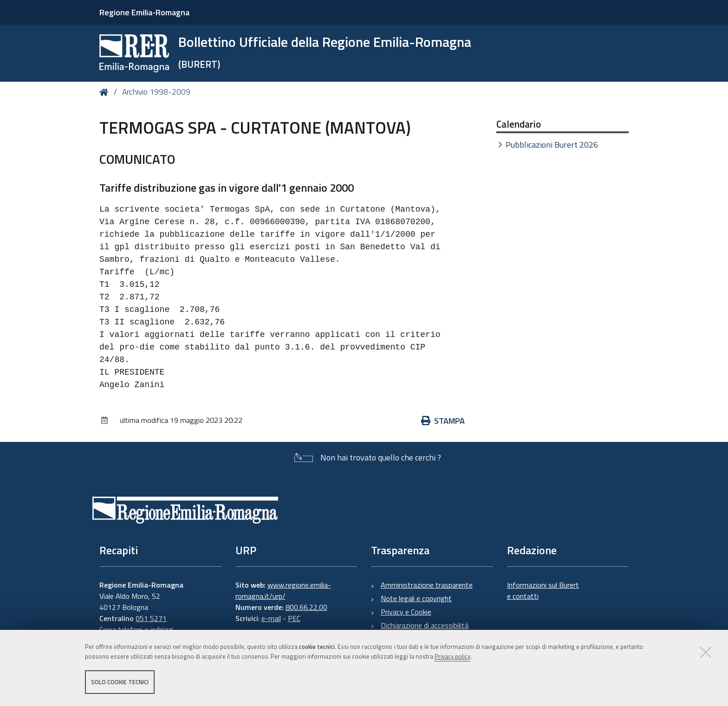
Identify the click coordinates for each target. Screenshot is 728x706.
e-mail (271, 618)
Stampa (443, 421)
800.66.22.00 (306, 607)
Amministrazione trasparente (427, 585)
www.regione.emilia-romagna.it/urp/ (283, 590)
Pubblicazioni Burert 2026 (552, 145)
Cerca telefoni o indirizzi (136, 629)
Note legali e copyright (416, 598)
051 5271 (151, 618)
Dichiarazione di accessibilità (425, 625)
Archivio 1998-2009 (156, 92)
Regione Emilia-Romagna (144, 12)
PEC (294, 618)
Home (106, 92)
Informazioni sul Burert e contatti (543, 590)
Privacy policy (452, 656)
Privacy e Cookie (406, 612)
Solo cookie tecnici (120, 682)
